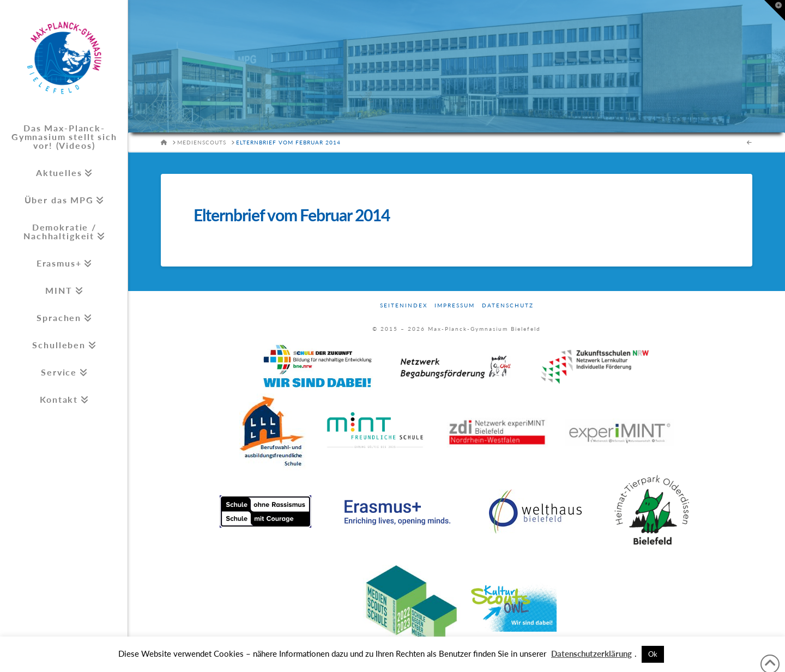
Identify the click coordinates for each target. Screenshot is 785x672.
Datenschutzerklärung (591, 653)
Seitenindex (404, 305)
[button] (775, 10)
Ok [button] (653, 654)
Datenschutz (508, 305)
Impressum (455, 305)
